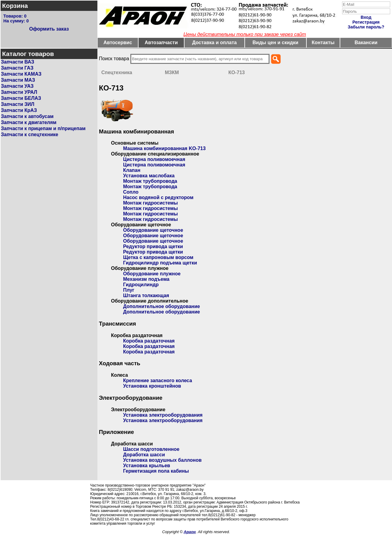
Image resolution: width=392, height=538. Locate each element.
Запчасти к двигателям (29, 122)
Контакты (323, 43)
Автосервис (118, 43)
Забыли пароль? (366, 27)
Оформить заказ (49, 29)
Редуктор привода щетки (153, 246)
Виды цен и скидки (276, 43)
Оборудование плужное (152, 274)
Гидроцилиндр (141, 285)
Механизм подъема (146, 279)
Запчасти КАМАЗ (21, 74)
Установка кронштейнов (152, 386)
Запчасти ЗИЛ (18, 104)
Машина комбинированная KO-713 (164, 148)
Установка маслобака (149, 176)
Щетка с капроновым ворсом (158, 257)
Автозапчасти (161, 43)
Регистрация (366, 22)
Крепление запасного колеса (158, 381)
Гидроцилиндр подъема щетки (160, 263)
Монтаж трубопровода (150, 181)
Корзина (15, 6)
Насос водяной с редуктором (158, 197)
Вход (366, 17)
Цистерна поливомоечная (154, 159)
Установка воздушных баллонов (162, 460)
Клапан (132, 170)
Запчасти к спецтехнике (29, 134)
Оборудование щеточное (153, 230)
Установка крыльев (147, 466)
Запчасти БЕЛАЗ (21, 98)
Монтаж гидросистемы (150, 203)
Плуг (129, 290)
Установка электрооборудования (163, 415)
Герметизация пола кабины (156, 471)
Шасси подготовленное (151, 449)
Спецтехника (117, 72)
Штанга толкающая (146, 295)
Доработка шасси (144, 455)
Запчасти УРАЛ (19, 92)
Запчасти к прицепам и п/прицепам (43, 128)
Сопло (131, 192)
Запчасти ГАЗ (17, 68)
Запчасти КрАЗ (19, 110)
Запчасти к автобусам (27, 116)
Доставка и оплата (214, 43)
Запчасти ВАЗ (18, 62)
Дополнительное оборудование (162, 306)
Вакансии (366, 43)
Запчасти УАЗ (17, 86)
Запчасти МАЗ (18, 80)
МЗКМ (172, 72)
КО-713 (237, 72)
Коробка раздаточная (149, 341)
